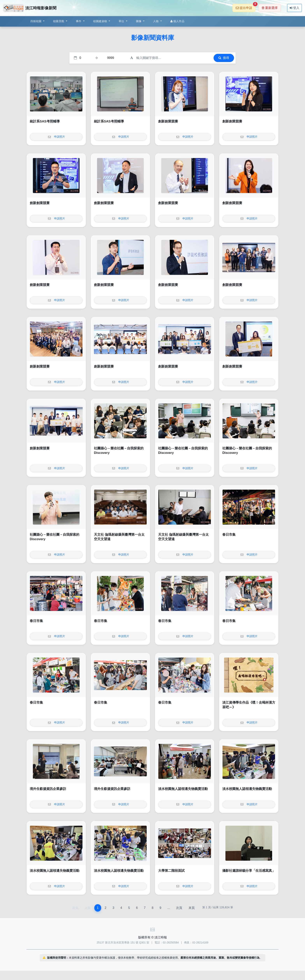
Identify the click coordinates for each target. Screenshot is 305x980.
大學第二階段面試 (171, 871)
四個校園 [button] (36, 21)
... (169, 908)
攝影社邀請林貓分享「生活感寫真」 (249, 871)
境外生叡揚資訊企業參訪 (48, 789)
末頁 (192, 908)
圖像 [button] (139, 21)
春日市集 (229, 535)
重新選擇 (270, 8)
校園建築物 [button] (101, 21)
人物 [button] (156, 21)
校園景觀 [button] (59, 21)
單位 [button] (122, 21)
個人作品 (177, 21)
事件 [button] (79, 21)
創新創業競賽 (168, 121)
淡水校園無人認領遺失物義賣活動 (183, 789)
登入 (294, 8)
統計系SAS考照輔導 (45, 121)
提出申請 (246, 7)
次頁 (179, 908)
